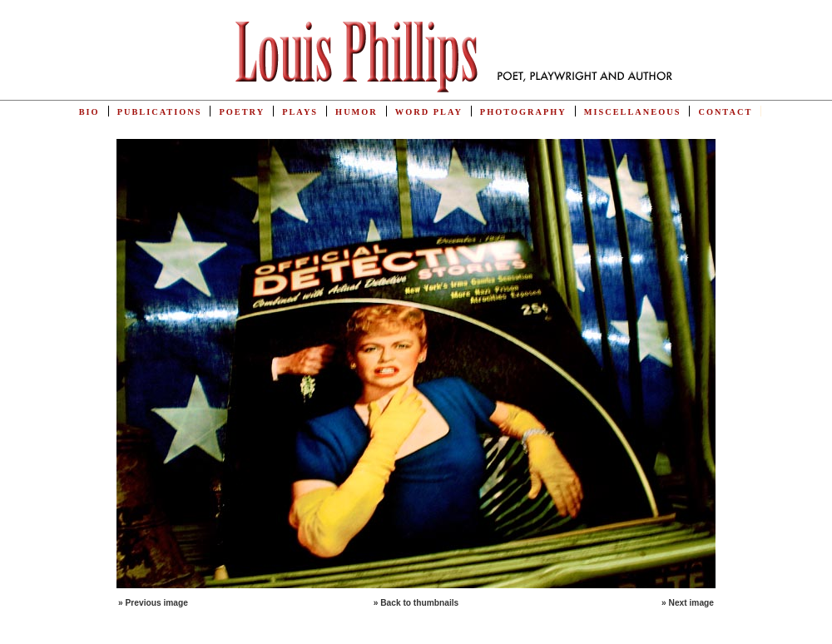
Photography (523, 112)
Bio (89, 112)
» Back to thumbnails (416, 603)
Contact (725, 112)
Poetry (242, 112)
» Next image (688, 603)
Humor (357, 112)
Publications (160, 112)
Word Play (429, 112)
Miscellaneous (633, 112)
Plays (300, 112)
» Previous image (153, 603)
